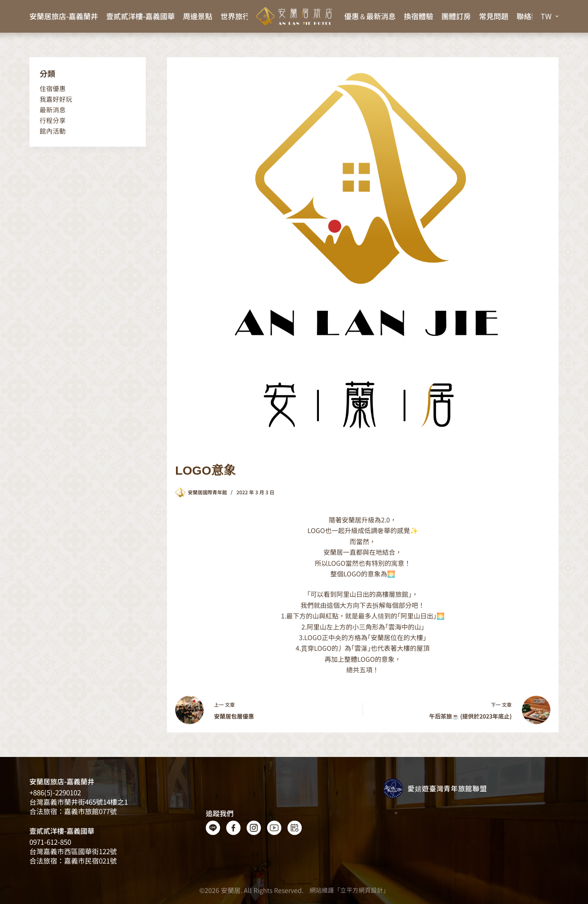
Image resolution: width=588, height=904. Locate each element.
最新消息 (53, 110)
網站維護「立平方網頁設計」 (349, 890)
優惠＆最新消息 (370, 16)
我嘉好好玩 (56, 99)
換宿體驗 (419, 16)
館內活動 (53, 131)
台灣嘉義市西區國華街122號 (73, 851)
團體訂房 (456, 16)
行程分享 (53, 120)
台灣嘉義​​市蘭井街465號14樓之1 (79, 802)
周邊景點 (198, 16)
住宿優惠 (53, 88)
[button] (550, 16)
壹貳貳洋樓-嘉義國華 (140, 16)
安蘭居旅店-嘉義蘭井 (64, 16)
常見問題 (494, 16)
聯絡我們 (531, 16)
